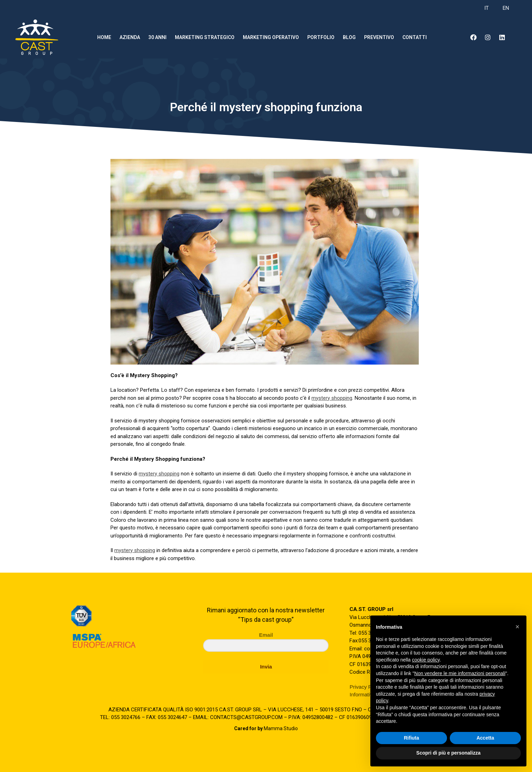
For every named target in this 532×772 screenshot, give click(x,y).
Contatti (415, 37)
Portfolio (321, 37)
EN (506, 8)
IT (487, 8)
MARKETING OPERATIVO (271, 37)
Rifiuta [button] (411, 738)
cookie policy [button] (426, 660)
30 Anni (157, 37)
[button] (517, 627)
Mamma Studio (266, 728)
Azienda (130, 37)
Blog (349, 37)
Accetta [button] (485, 738)
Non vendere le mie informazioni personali (460, 673)
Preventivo (379, 37)
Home (104, 37)
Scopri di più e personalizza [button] (448, 753)
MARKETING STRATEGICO (205, 37)
